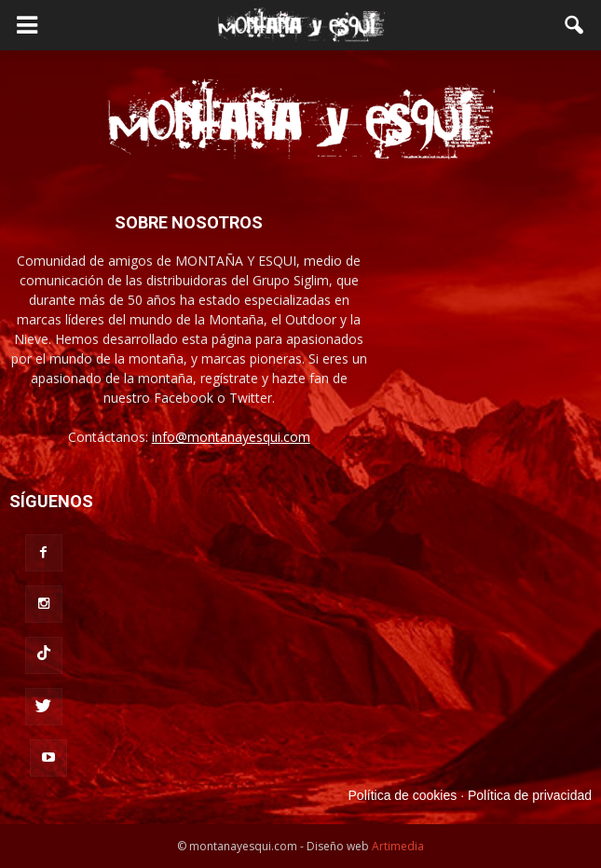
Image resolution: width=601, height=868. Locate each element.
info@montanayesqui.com (231, 437)
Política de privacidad (530, 795)
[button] (575, 25)
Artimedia (398, 846)
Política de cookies (403, 795)
